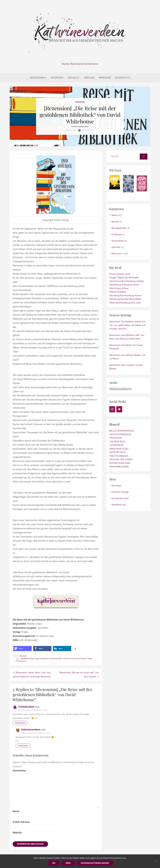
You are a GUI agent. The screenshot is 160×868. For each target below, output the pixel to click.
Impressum (105, 78)
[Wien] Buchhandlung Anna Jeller (125, 303)
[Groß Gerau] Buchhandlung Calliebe (127, 281)
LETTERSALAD (116, 445)
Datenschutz (123, 78)
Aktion (115, 215)
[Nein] (156, 861)
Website (17, 833)
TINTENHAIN (116, 438)
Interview (116, 247)
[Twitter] (119, 409)
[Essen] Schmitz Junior (120, 274)
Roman (83, 659)
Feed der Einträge (120, 492)
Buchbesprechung (27, 659)
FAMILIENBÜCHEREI (119, 467)
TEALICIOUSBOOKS (119, 456)
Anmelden (117, 486)
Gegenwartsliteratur (42, 659)
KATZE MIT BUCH (118, 452)
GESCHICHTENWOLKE (120, 434)
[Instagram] (112, 409)
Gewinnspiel (117, 241)
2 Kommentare (21, 661)
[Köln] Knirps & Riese (119, 288)
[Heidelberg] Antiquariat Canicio (124, 285)
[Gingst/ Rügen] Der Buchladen (124, 278)
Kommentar (20, 771)
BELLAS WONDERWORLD (122, 431)
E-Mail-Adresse (21, 822)
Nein (68, 863)
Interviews (57, 78)
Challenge (116, 234)
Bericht (115, 222)
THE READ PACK (117, 442)
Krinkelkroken (26, 707)
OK (54, 863)
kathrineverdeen (88, 130)
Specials (72, 78)
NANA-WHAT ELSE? (119, 449)
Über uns (89, 78)
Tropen (90, 659)
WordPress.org (119, 505)
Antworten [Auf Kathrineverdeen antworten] (23, 746)
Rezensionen (37, 78)
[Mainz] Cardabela (118, 292)
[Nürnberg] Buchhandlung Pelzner (125, 296)
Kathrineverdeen (56, 659)
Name (16, 811)
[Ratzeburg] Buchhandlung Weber (125, 299)
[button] (22, 649)
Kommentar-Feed (120, 498)
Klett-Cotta (67, 659)
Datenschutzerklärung (95, 863)
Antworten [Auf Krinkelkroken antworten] (20, 723)
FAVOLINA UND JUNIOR (121, 459)
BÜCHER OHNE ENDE (120, 463)
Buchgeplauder (119, 228)
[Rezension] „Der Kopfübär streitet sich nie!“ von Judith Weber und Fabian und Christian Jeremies (127, 325)
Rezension (80, 102)
